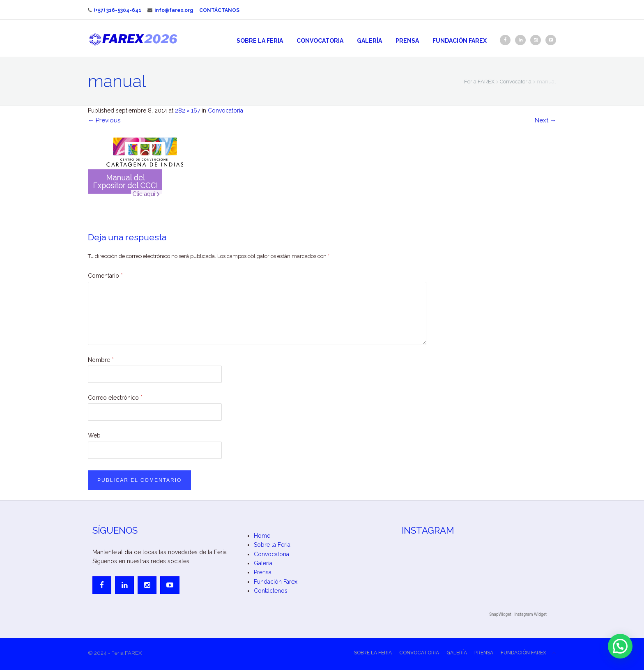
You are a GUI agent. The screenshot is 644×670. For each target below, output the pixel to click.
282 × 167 (187, 111)
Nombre (101, 360)
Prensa (407, 41)
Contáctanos (219, 10)
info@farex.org (170, 10)
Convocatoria (320, 41)
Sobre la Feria (260, 41)
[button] (620, 646)
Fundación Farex (460, 41)
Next (545, 120)
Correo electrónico (115, 398)
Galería (369, 41)
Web (94, 435)
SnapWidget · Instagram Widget (518, 614)
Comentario (105, 276)
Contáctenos (271, 591)
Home (262, 536)
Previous (104, 120)
